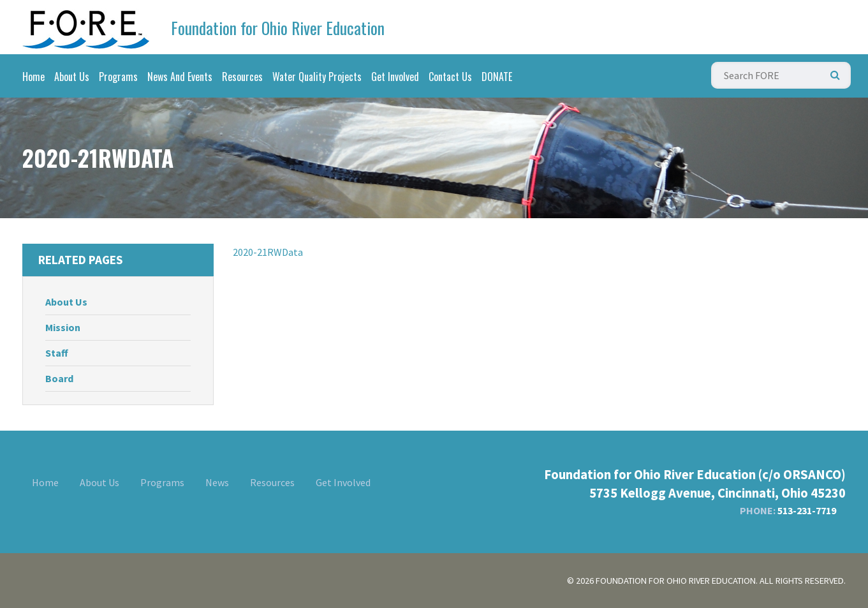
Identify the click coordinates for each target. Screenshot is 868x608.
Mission (63, 327)
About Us (72, 77)
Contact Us (450, 77)
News (217, 482)
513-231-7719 (807, 510)
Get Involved (395, 77)
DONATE (497, 77)
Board (59, 378)
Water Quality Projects (317, 77)
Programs (118, 77)
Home (33, 77)
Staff (57, 353)
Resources (242, 77)
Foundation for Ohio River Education (278, 28)
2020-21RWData (268, 252)
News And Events (180, 77)
